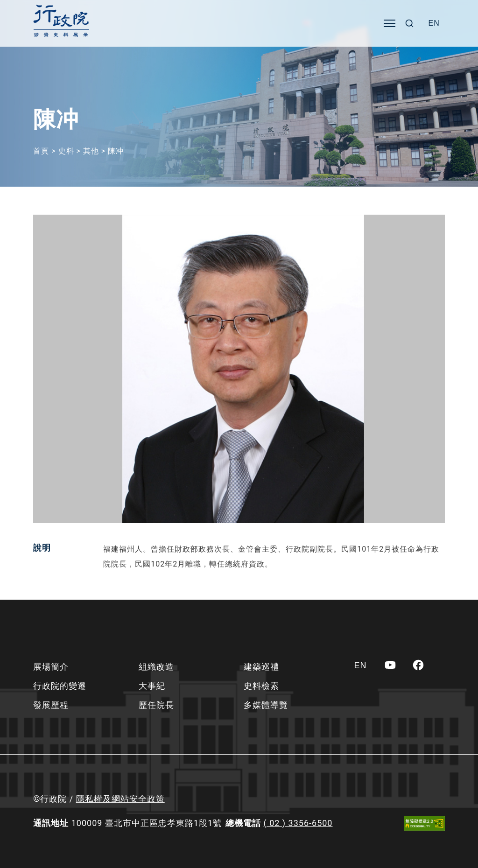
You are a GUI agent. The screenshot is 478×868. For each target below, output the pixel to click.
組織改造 (156, 667)
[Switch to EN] (434, 23)
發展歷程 (51, 705)
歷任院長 (156, 705)
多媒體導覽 (266, 705)
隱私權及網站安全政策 (120, 799)
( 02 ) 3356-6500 (298, 823)
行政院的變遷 (60, 686)
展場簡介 (51, 667)
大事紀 (152, 686)
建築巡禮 (261, 667)
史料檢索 (261, 686)
